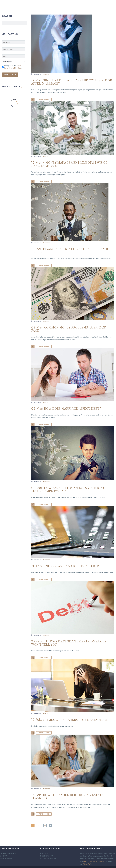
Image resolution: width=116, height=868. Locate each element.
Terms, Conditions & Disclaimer (93, 861)
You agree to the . (13, 67)
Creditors (47, 74)
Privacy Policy (87, 864)
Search (24, 23)
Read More (44, 99)
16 (45, 825)
